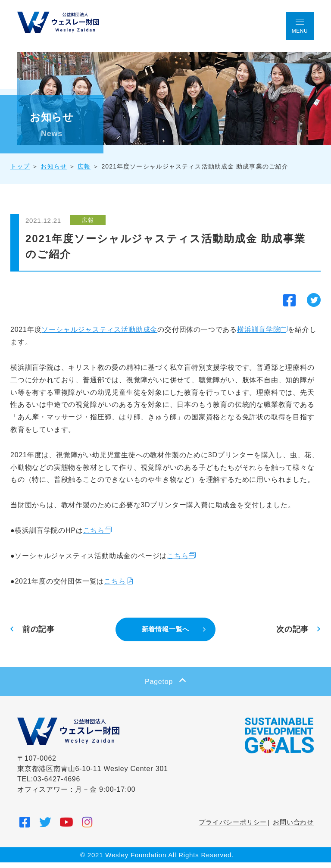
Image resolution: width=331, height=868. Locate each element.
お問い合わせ (293, 827)
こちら (101, 536)
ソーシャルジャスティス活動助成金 (106, 323)
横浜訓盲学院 (266, 323)
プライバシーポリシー (233, 827)
